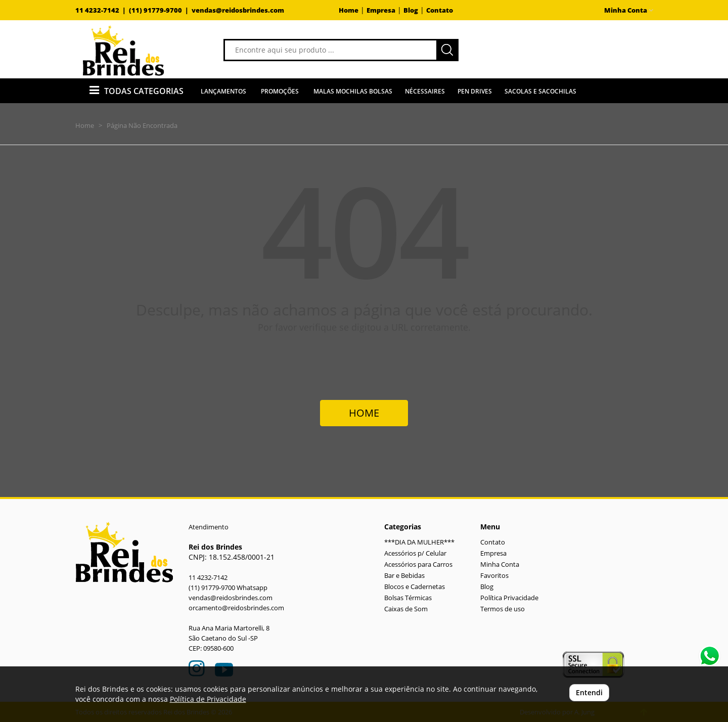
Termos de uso (503, 609)
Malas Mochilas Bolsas (353, 91)
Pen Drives (475, 91)
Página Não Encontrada (142, 125)
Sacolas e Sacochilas (540, 91)
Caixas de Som (406, 609)
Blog (411, 10)
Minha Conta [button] (629, 10)
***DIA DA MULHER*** (419, 542)
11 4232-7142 (208, 578)
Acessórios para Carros (418, 565)
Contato (440, 10)
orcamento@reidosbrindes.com (236, 608)
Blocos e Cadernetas (415, 587)
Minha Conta (500, 565)
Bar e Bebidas (404, 576)
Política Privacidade (509, 598)
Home (349, 10)
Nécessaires (425, 91)
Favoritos (494, 576)
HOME (364, 413)
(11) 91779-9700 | (160, 10)
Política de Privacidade (208, 699)
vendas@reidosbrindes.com (238, 10)
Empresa (381, 10)
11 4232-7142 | (102, 10)
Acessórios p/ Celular (415, 553)
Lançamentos (223, 91)
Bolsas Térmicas (408, 598)
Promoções (280, 91)
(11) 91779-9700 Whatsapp (228, 588)
